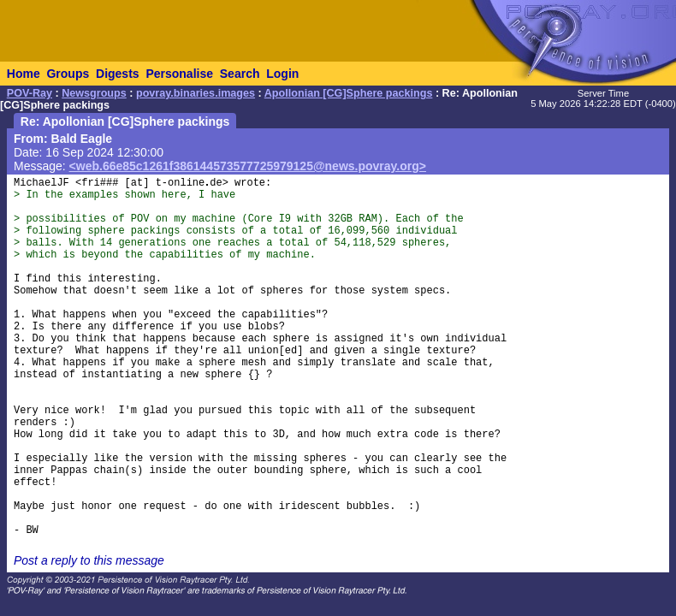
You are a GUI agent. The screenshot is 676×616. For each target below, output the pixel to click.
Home (24, 74)
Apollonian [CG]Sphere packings (349, 93)
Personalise (179, 74)
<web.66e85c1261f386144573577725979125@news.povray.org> (248, 166)
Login (282, 74)
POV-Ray (30, 93)
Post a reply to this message (89, 560)
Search (240, 74)
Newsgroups (94, 93)
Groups (68, 74)
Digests (118, 74)
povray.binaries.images (196, 93)
